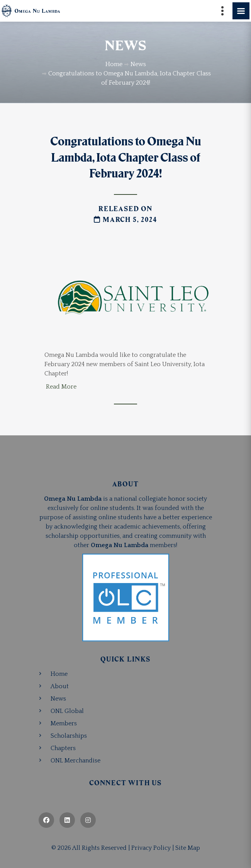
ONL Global (67, 711)
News (58, 699)
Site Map (188, 848)
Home (59, 674)
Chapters (63, 748)
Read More (61, 387)
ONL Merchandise (75, 761)
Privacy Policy (151, 848)
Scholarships (69, 736)
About (60, 686)
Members (64, 723)
